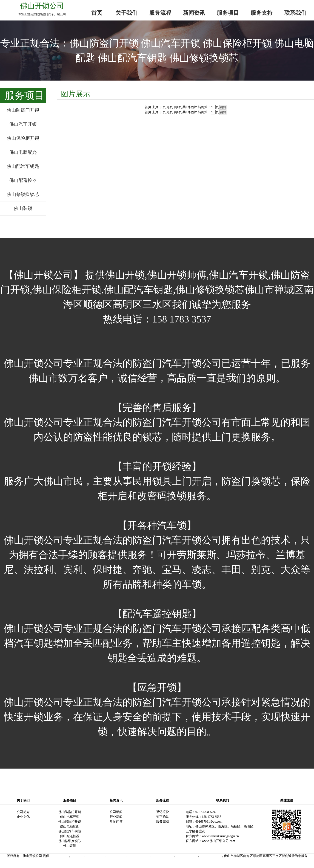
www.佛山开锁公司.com (218, 841)
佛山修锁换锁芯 (70, 841)
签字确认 (163, 817)
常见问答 (116, 822)
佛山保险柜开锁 (70, 822)
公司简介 (23, 812)
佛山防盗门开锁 (70, 812)
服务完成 (163, 822)
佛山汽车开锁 (70, 817)
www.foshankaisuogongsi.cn (220, 836)
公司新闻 (116, 812)
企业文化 (23, 817)
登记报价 (163, 812)
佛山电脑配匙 (70, 826)
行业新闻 (116, 817)
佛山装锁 (70, 846)
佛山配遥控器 (70, 836)
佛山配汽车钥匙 (70, 831)
